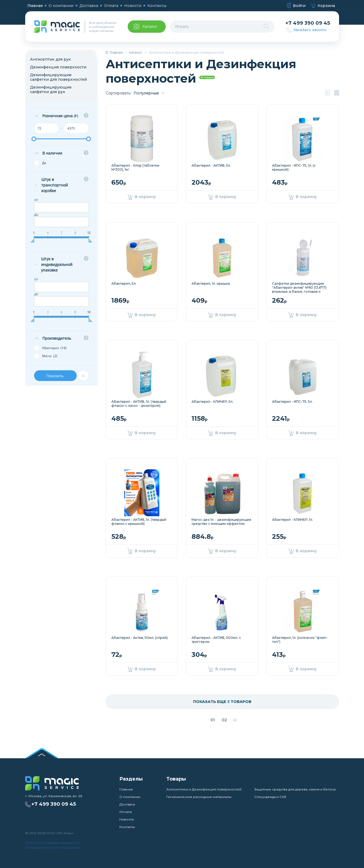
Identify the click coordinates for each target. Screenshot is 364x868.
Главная (35, 6)
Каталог (136, 52)
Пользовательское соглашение (52, 847)
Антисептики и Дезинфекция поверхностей (204, 789)
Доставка (89, 6)
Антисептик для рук (50, 59)
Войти (296, 6)
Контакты (157, 6)
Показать (55, 376)
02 (224, 720)
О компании (61, 6)
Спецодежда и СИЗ (270, 797)
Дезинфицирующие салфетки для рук (51, 89)
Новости (133, 6)
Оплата (111, 6)
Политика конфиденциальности (53, 843)
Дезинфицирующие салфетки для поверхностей (58, 77)
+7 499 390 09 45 (308, 23)
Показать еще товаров (222, 702)
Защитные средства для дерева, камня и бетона (295, 789)
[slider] (34, 139)
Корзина (323, 6)
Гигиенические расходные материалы (199, 797)
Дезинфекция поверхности (58, 67)
